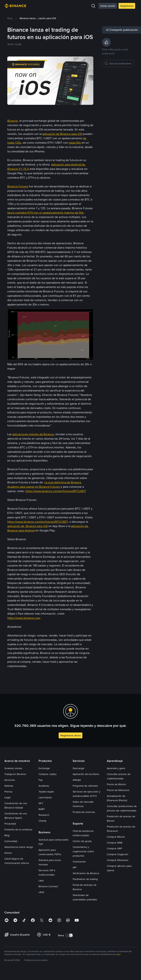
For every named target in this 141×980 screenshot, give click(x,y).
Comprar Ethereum (118, 860)
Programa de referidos (85, 786)
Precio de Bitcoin (116, 784)
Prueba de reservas (84, 812)
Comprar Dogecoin (118, 854)
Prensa (8, 792)
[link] (10, 18)
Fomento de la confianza (18, 829)
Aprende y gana (116, 768)
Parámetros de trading (85, 879)
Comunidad (11, 841)
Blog (7, 835)
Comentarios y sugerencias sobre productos (83, 851)
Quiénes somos (13, 768)
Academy (44, 786)
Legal (7, 797)
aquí (118, 954)
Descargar (79, 768)
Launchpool (45, 797)
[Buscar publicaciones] (120, 63)
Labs (41, 880)
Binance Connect (48, 886)
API (75, 867)
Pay (41, 780)
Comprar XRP (114, 848)
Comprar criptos (48, 774)
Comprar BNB (115, 843)
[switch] (69, 935)
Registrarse (127, 6)
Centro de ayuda (82, 841)
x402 (41, 892)
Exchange (44, 768)
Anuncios (10, 780)
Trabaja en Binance (15, 774)
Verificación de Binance (86, 873)
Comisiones (79, 862)
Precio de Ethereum (118, 790)
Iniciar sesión (108, 6)
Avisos (8, 853)
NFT (41, 803)
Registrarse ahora (70, 735)
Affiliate (77, 780)
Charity (42, 821)
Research (44, 815)
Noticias (9, 786)
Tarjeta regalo (46, 792)
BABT (42, 809)
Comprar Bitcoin (116, 837)
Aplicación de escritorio (86, 774)
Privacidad (10, 824)
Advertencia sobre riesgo (19, 847)
